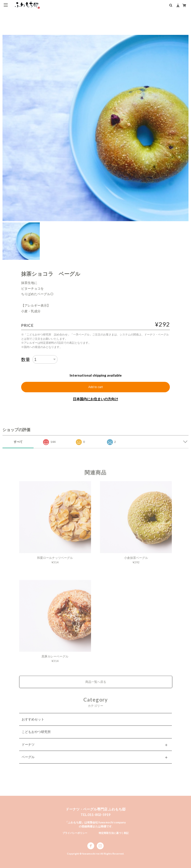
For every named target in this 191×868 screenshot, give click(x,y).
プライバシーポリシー (75, 833)
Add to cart (95, 387)
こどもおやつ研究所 (36, 735)
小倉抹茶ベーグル (136, 562)
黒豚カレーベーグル (55, 660)
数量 (26, 359)
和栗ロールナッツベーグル (55, 562)
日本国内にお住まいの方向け (95, 399)
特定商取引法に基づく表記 (114, 833)
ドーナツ (28, 748)
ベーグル (28, 761)
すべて (18, 442)
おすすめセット (33, 723)
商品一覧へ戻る (96, 686)
